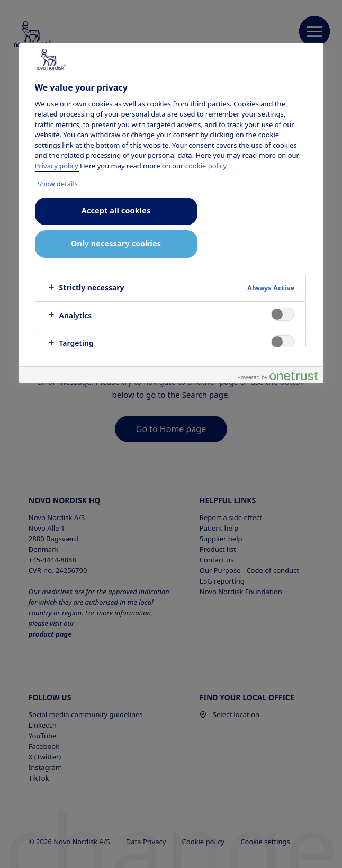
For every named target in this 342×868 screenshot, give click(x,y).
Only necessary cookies (116, 243)
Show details (58, 184)
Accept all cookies (116, 211)
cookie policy (206, 166)
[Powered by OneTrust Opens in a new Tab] (278, 376)
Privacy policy (57, 166)
